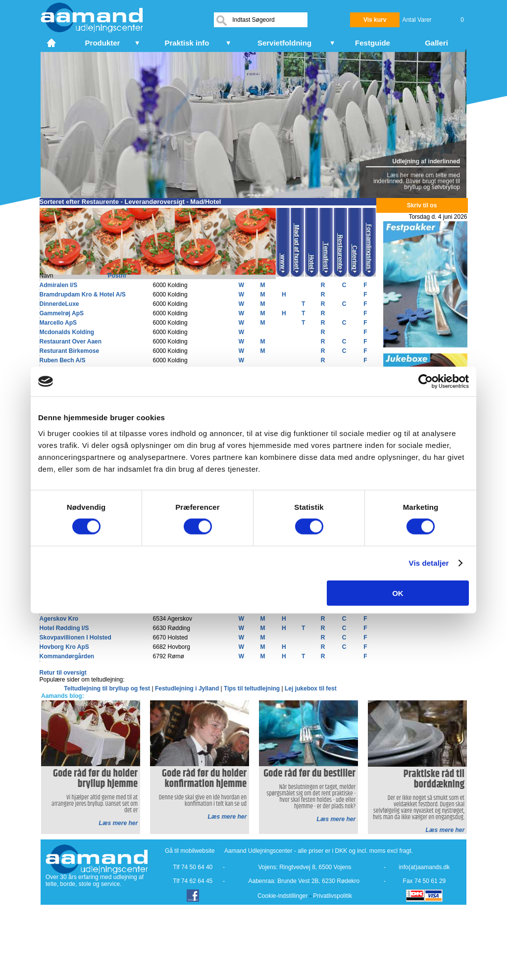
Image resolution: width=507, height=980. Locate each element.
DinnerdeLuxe (59, 304)
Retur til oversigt (63, 673)
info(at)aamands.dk (425, 867)
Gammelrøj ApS (62, 313)
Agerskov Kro (59, 619)
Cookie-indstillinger (282, 896)
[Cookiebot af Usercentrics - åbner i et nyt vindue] (426, 382)
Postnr (117, 276)
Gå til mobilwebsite (190, 851)
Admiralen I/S (59, 285)
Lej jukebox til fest (311, 688)
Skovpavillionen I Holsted (76, 637)
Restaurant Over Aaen (71, 342)
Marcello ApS (58, 323)
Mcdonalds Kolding (67, 332)
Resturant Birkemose (70, 351)
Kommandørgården (67, 656)
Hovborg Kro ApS (64, 647)
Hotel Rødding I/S (64, 628)
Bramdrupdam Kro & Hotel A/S (83, 294)
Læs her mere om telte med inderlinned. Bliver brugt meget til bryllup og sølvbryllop (417, 181)
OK (398, 593)
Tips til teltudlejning (253, 688)
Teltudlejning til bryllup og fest (108, 688)
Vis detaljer (429, 563)
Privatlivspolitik (332, 896)
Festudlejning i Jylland (188, 688)
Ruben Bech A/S (63, 360)
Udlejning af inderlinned (426, 161)
